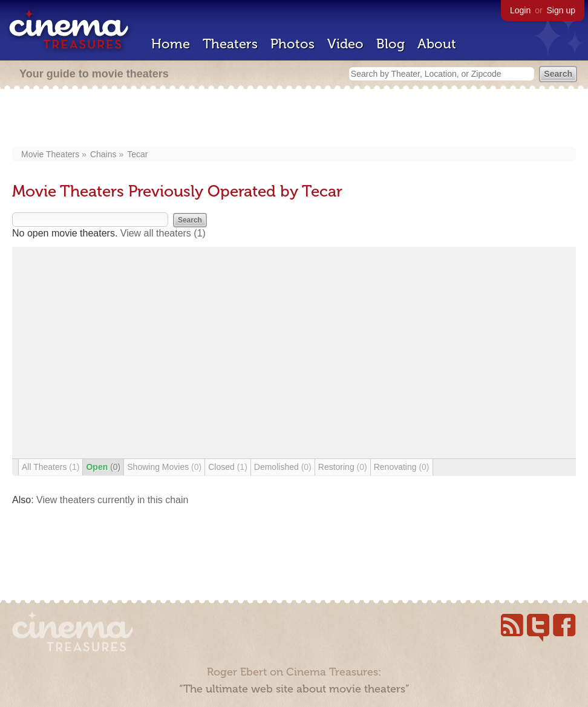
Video (345, 44)
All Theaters (51, 467)
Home (171, 44)
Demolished (283, 467)
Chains (103, 154)
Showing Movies (164, 467)
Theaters (230, 44)
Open (103, 467)
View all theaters (163, 233)
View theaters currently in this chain (112, 500)
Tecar (137, 154)
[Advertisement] (294, 119)
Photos (292, 44)
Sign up (561, 10)
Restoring (343, 467)
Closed (228, 467)
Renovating (402, 467)
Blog (390, 44)
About (437, 44)
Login (520, 10)
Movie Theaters (50, 154)
